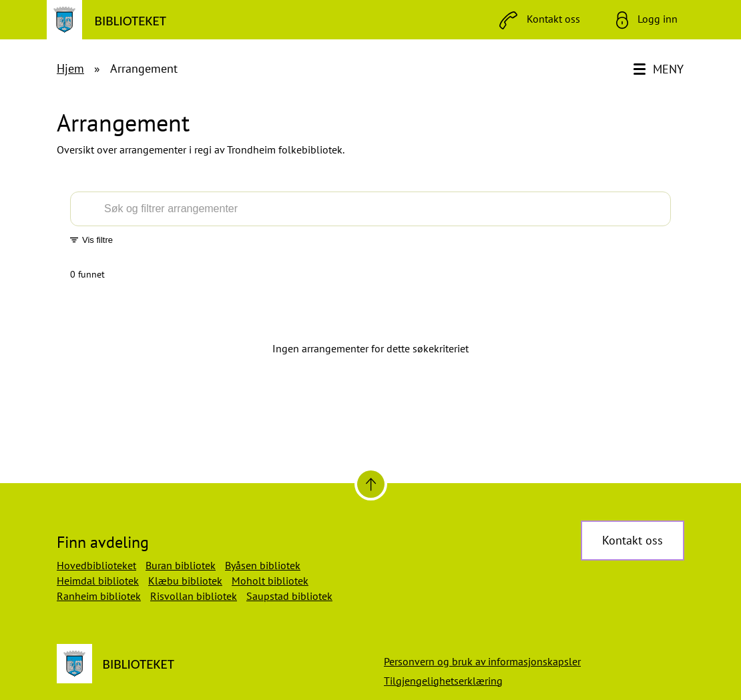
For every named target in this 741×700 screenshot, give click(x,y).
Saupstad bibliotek (289, 596)
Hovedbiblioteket (96, 565)
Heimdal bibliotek (98, 581)
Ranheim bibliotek (99, 596)
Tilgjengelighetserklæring (443, 681)
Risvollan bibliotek (194, 596)
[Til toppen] (371, 484)
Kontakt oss (633, 540)
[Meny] (660, 69)
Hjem (70, 68)
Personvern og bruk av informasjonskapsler (482, 661)
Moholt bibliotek (270, 581)
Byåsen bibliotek (263, 565)
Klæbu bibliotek (185, 581)
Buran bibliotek (181, 565)
